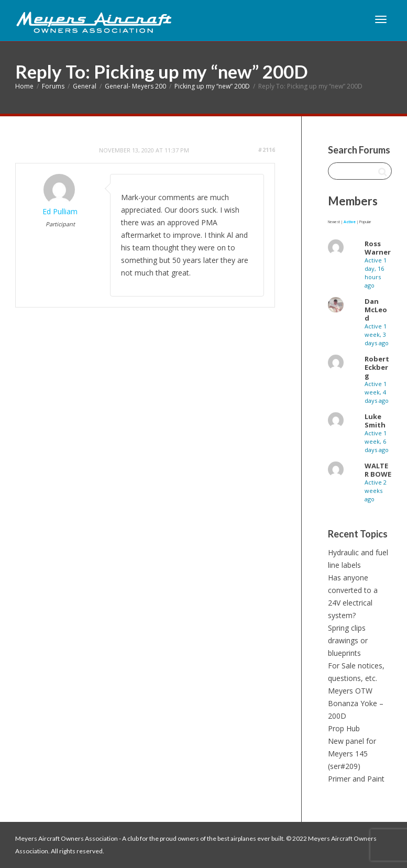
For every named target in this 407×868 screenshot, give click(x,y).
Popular (365, 222)
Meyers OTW (350, 691)
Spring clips (347, 628)
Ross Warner (378, 248)
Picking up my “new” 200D (212, 86)
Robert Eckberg (377, 367)
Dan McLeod (376, 310)
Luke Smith (375, 421)
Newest (334, 222)
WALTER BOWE (378, 470)
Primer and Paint (356, 779)
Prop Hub (344, 728)
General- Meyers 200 (135, 86)
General (85, 86)
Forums (53, 86)
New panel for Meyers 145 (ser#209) (352, 754)
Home (24, 86)
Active (350, 222)
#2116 (266, 150)
